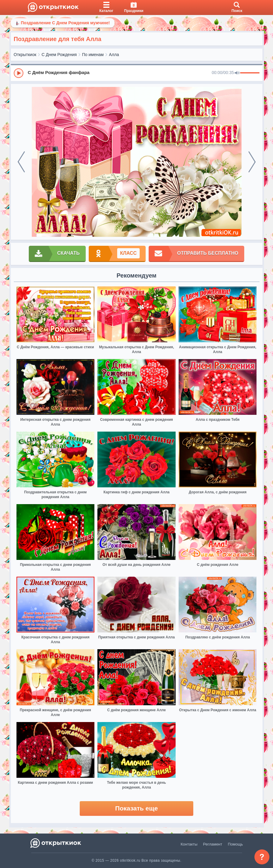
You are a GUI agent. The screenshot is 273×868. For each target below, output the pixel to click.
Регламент (213, 844)
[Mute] (237, 73)
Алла (114, 55)
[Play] (19, 73)
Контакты (189, 844)
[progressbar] (250, 73)
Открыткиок (25, 55)
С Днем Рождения (59, 55)
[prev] (21, 162)
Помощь (235, 844)
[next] (252, 162)
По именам (93, 55)
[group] (137, 73)
